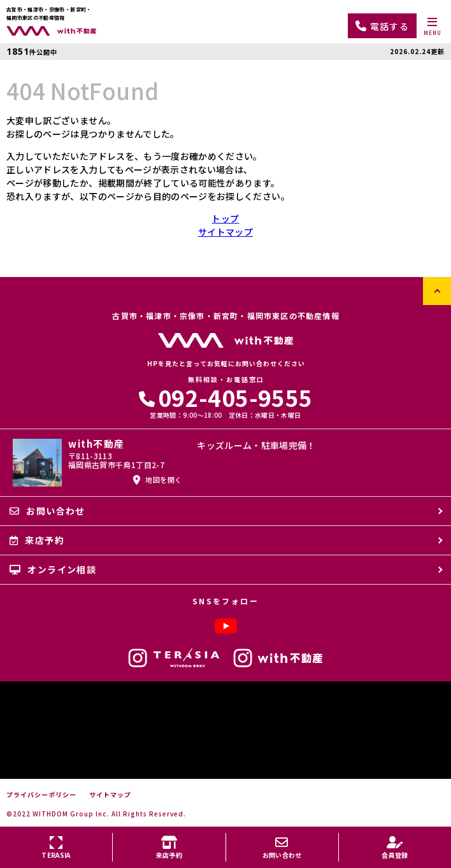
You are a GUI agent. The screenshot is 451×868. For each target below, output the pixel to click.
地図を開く (157, 480)
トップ (225, 218)
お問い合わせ (47, 511)
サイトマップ (226, 232)
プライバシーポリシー (41, 795)
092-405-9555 (226, 397)
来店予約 (37, 540)
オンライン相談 (53, 569)
